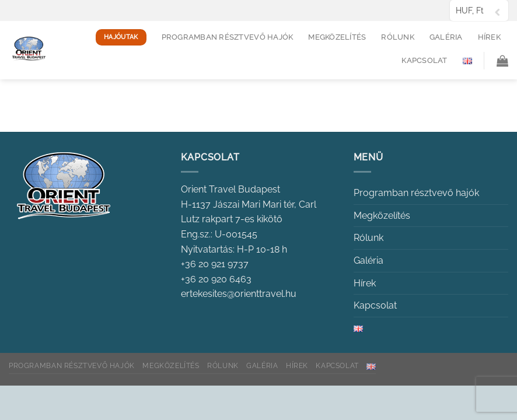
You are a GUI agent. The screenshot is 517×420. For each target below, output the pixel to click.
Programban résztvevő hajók (228, 37)
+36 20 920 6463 (216, 279)
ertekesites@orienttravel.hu (239, 294)
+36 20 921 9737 (215, 264)
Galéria (446, 37)
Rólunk (398, 37)
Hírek (489, 37)
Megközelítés (337, 37)
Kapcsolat (424, 60)
